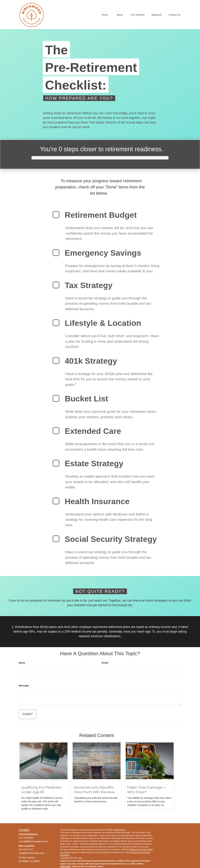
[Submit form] (27, 714)
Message (24, 686)
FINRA (63, 866)
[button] (105, 14)
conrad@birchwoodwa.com (33, 841)
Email (105, 663)
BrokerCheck (120, 830)
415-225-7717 (26, 849)
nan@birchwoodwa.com (32, 853)
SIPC (69, 866)
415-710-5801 (26, 838)
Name (22, 663)
